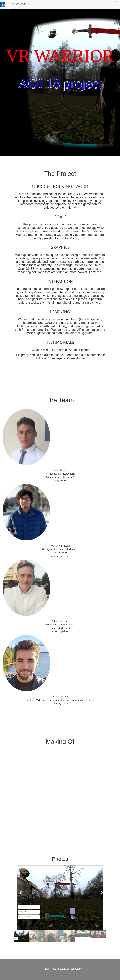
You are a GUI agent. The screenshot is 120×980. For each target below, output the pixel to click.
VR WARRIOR (20, 4)
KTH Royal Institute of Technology (64, 969)
